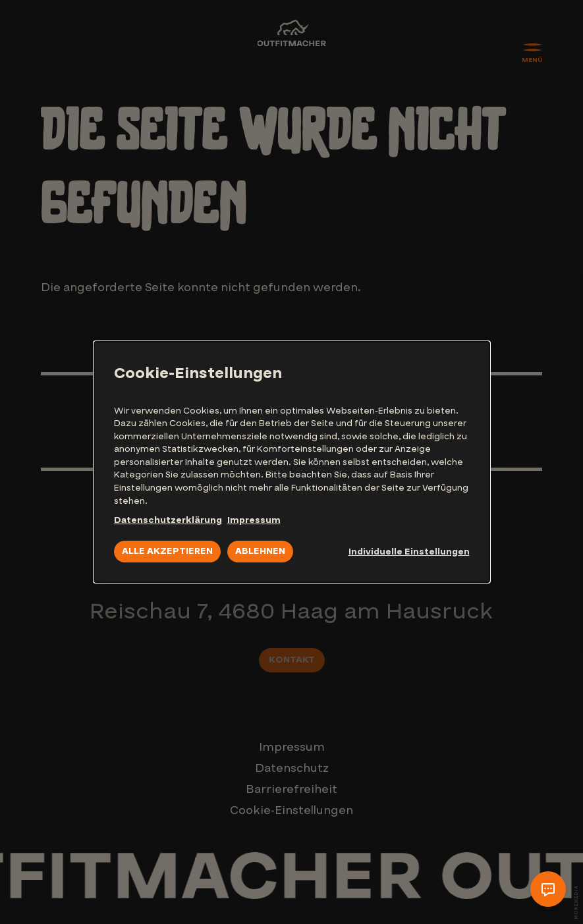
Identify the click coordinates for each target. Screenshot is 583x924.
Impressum (254, 520)
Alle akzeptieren (167, 551)
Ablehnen (260, 551)
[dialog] (292, 462)
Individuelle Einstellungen (409, 552)
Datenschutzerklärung (168, 520)
